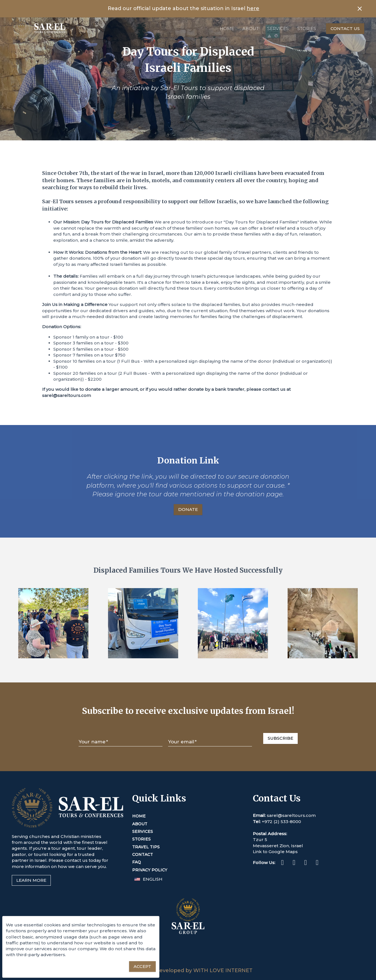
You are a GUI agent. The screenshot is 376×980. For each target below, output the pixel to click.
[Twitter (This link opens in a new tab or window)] (305, 863)
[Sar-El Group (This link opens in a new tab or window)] (188, 964)
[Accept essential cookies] (142, 967)
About (251, 28)
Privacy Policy (150, 870)
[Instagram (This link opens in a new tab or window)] (294, 863)
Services (278, 28)
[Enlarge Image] (53, 623)
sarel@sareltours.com (291, 815)
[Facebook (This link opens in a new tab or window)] (282, 863)
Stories (307, 28)
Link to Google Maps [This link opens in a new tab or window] (275, 852)
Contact (143, 855)
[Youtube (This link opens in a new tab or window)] (317, 863)
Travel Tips (146, 847)
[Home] (38, 28)
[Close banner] (360, 9)
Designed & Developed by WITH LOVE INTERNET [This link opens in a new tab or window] (188, 970)
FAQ (137, 862)
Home (227, 28)
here (253, 8)
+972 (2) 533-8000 (281, 822)
